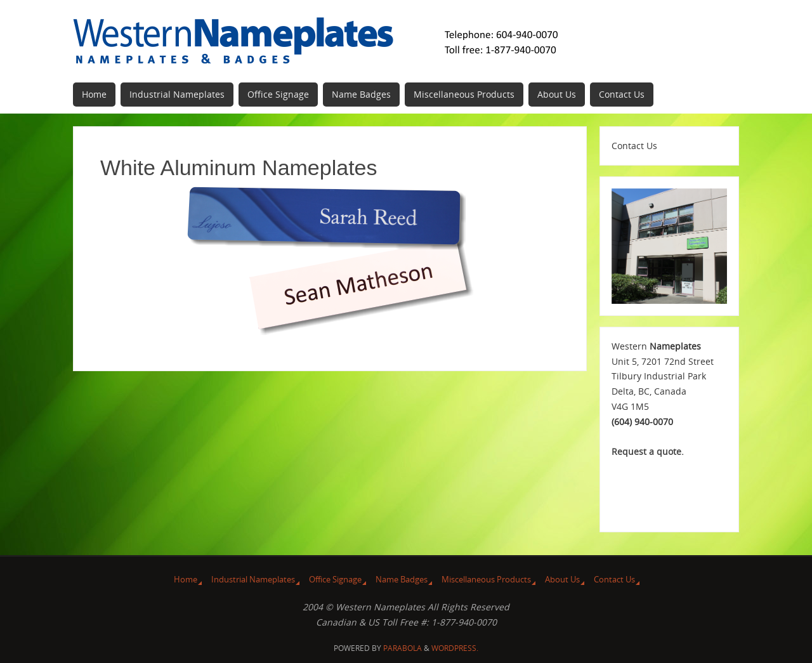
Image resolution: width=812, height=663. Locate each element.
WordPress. (455, 648)
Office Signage (335, 580)
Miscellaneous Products (486, 580)
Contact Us (614, 580)
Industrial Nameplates (253, 580)
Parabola (403, 648)
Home (186, 580)
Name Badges (402, 580)
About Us (562, 580)
